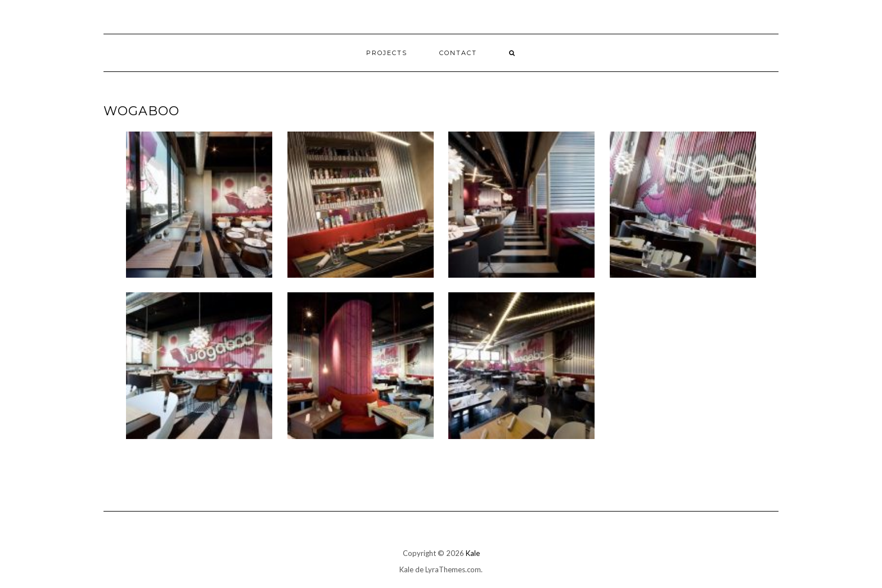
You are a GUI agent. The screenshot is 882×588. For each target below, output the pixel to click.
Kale (473, 553)
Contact (458, 53)
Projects (387, 53)
